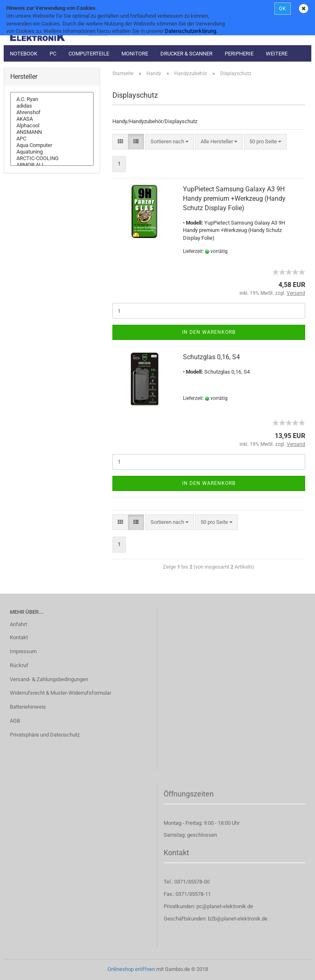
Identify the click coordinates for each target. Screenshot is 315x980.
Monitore (135, 54)
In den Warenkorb (209, 332)
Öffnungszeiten (189, 794)
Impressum (23, 651)
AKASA (52, 119)
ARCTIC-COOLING (52, 158)
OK (283, 9)
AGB (15, 721)
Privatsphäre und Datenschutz (45, 735)
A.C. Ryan (52, 99)
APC (52, 139)
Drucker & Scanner (186, 54)
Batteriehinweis (28, 707)
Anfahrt (18, 624)
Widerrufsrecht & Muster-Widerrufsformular (60, 693)
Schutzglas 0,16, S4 (211, 357)
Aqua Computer (52, 145)
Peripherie (239, 54)
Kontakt (19, 637)
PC (53, 54)
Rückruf (19, 665)
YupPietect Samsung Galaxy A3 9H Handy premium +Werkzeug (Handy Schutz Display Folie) (234, 199)
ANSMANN (52, 132)
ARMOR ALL (52, 165)
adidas (52, 106)
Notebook (24, 54)
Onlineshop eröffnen (131, 969)
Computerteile (89, 54)
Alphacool (52, 126)
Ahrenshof (52, 112)
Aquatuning (52, 152)
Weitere (277, 54)
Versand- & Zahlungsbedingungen (49, 679)
